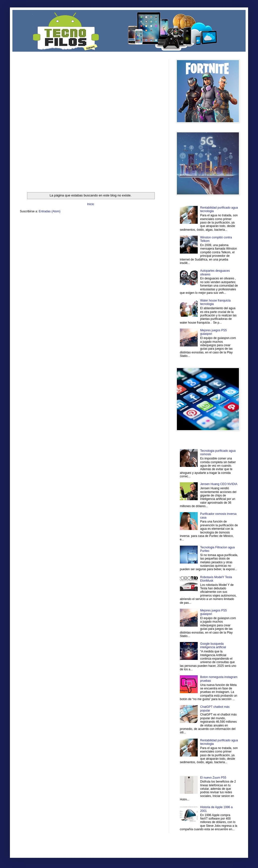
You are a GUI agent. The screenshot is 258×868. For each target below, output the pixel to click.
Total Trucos (89, 227)
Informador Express (83, 223)
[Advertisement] (60, 119)
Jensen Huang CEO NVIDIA (219, 484)
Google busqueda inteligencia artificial (213, 645)
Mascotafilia (34, 231)
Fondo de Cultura (123, 223)
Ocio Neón (39, 227)
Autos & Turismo (137, 227)
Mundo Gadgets (119, 227)
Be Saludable (47, 223)
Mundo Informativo (51, 231)
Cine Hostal (103, 227)
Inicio (91, 204)
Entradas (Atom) (49, 211)
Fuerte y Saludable (71, 227)
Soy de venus (53, 227)
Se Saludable (89, 231)
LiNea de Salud (63, 223)
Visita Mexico (104, 231)
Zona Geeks (140, 223)
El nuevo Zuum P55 (213, 778)
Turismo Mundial (72, 231)
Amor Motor (151, 231)
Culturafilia (138, 231)
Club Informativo (104, 223)
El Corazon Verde (122, 231)
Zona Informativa (29, 223)
